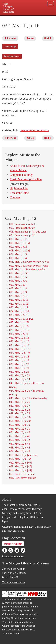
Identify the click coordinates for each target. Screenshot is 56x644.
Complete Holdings (21, 175)
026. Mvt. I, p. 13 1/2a (21, 319)
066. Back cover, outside (23, 478)
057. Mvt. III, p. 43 (20, 444)
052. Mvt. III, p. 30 (20, 425)
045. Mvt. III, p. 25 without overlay (28, 398)
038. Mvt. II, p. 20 (19, 364)
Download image (12, 56)
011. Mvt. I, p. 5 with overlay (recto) (29, 262)
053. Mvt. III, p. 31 (20, 429)
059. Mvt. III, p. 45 (20, 451)
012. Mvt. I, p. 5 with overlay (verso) (29, 266)
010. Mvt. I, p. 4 (18, 258)
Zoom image (10, 47)
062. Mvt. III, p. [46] (20, 463)
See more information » (35, 130)
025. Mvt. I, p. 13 (19, 315)
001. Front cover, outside (23, 224)
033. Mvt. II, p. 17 (19, 345)
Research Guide (19, 193)
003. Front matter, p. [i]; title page (28, 232)
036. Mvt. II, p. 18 (19, 357)
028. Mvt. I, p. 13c (19, 326)
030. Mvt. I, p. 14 (19, 334)
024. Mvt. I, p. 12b (19, 311)
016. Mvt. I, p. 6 (18, 281)
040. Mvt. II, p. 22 (19, 372)
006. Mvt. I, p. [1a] (19, 243)
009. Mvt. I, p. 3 (18, 254)
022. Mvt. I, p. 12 (19, 304)
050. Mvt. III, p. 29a (20, 417)
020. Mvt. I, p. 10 (19, 296)
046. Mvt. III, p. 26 (20, 402)
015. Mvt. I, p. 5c (19, 277)
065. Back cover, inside (22, 474)
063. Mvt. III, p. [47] (20, 467)
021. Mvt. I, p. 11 (19, 300)
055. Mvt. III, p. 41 (20, 436)
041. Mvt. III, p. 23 (20, 376)
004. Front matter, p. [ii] (22, 235)
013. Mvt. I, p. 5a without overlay (27, 270)
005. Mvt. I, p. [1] (19, 239)
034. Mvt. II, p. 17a (20, 349)
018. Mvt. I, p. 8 (18, 288)
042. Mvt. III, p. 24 (20, 379)
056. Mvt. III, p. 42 (20, 440)
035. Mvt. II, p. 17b (20, 353)
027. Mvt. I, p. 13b (19, 322)
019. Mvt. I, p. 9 (18, 292)
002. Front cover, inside (22, 228)
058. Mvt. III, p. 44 (20, 448)
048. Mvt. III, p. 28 (20, 410)
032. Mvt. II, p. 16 (19, 341)
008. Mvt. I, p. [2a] (19, 251)
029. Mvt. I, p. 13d (19, 330)
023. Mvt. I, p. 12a (19, 307)
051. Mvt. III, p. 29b (20, 421)
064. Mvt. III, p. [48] (20, 470)
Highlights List (19, 188)
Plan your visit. (8, 18)
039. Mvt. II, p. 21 (19, 368)
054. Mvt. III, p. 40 (20, 432)
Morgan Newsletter (13, 544)
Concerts (15, 197)
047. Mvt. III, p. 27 (20, 406)
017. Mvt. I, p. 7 (18, 285)
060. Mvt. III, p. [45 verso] (24, 455)
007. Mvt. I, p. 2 (18, 247)
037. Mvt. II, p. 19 (19, 360)
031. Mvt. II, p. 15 (19, 338)
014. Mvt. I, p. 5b (19, 273)
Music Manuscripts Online (26, 179)
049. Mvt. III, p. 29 (20, 413)
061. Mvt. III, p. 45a (20, 459)
